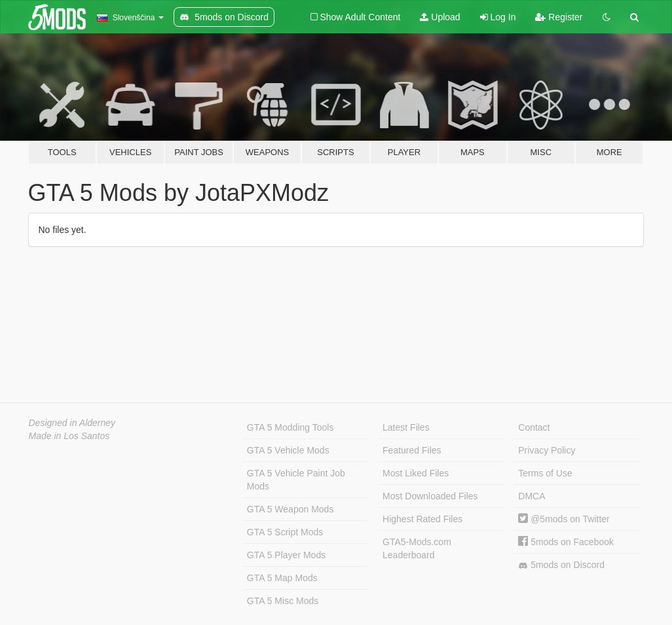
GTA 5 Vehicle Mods (288, 450)
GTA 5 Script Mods (285, 532)
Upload (440, 17)
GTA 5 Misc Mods (283, 601)
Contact (534, 427)
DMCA (532, 496)
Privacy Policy (547, 450)
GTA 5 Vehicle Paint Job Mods (296, 480)
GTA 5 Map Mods (282, 578)
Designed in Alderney (72, 423)
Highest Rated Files (422, 519)
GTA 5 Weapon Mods (290, 509)
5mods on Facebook (566, 542)
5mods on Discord (561, 565)
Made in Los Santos (69, 436)
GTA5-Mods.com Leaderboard (417, 548)
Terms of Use (545, 473)
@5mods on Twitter (564, 519)
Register (559, 17)
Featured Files (412, 450)
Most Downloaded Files (430, 496)
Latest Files (406, 427)
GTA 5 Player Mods (286, 555)
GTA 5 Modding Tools (290, 427)
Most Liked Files (416, 473)
